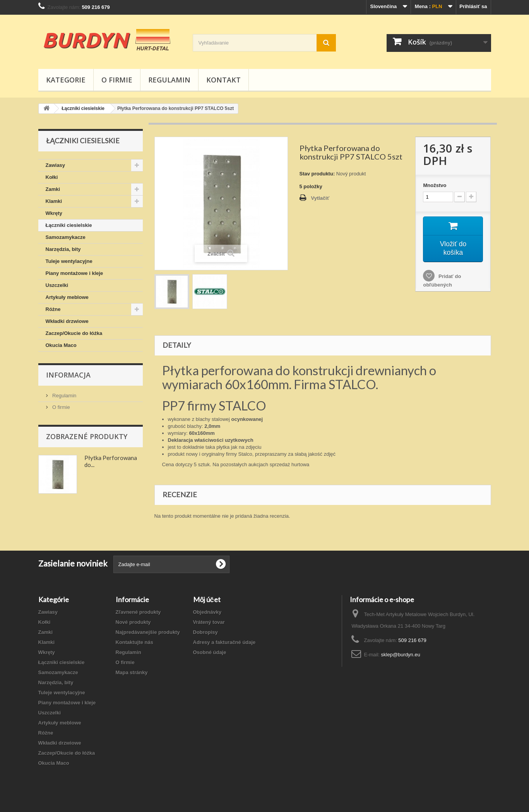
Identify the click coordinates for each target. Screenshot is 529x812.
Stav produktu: (317, 174)
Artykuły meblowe (67, 297)
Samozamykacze (66, 237)
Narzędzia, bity (63, 249)
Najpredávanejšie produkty (148, 632)
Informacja (68, 375)
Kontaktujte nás (135, 642)
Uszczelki (57, 285)
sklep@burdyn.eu (401, 655)
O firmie (117, 80)
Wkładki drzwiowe (67, 321)
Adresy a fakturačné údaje (224, 642)
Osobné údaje (210, 652)
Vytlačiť (320, 198)
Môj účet (207, 599)
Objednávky (207, 612)
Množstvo (435, 185)
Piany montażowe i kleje (74, 273)
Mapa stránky (132, 672)
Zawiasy (56, 165)
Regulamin (169, 80)
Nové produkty (133, 622)
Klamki (54, 201)
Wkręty (54, 213)
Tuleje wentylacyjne (69, 261)
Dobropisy (205, 632)
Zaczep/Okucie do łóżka (74, 333)
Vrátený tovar (209, 622)
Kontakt (223, 80)
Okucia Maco (61, 345)
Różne (53, 309)
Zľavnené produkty (138, 612)
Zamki (53, 189)
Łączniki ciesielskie (69, 225)
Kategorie (66, 80)
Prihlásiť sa (473, 6)
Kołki (52, 177)
